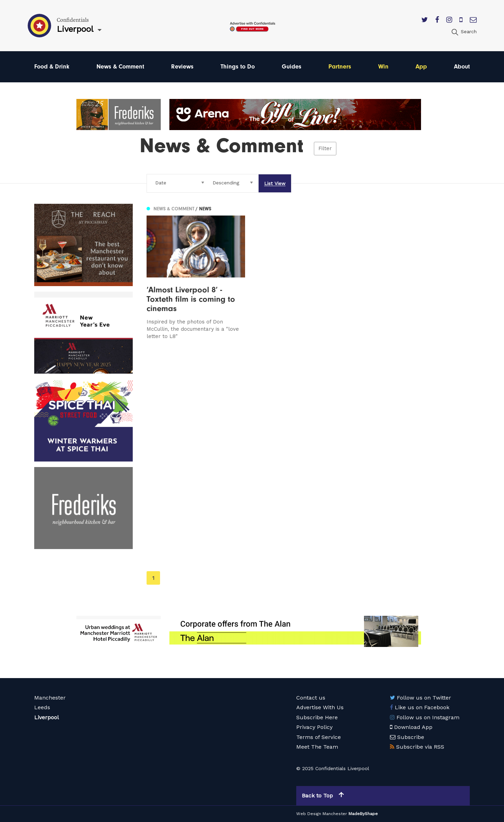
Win (383, 67)
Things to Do (238, 67)
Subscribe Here (317, 717)
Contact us (311, 698)
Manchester (50, 698)
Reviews (182, 67)
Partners (340, 67)
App (421, 67)
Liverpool (46, 717)
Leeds (42, 707)
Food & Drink (52, 67)
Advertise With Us (320, 707)
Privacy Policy (314, 727)
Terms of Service (319, 737)
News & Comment (120, 67)
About (462, 67)
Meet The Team (317, 747)
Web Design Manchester (322, 814)
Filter (325, 148)
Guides (292, 67)
